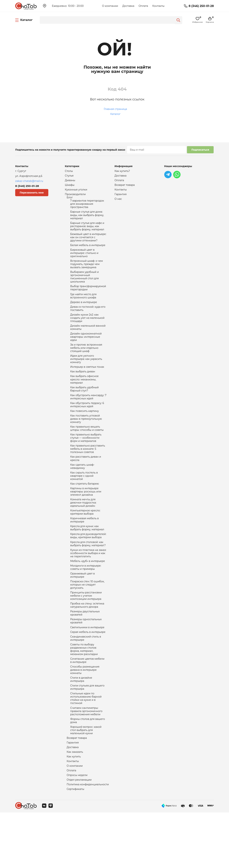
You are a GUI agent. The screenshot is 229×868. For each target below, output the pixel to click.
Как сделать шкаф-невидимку (82, 493)
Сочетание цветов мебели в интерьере (87, 705)
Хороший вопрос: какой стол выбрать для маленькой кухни (86, 781)
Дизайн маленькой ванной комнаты (88, 342)
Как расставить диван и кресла (86, 485)
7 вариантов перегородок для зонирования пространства (87, 207)
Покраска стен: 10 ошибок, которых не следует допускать (87, 622)
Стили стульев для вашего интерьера (87, 734)
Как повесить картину (85, 433)
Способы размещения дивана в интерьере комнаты (85, 715)
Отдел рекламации (79, 834)
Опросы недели (77, 829)
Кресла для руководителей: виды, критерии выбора (88, 569)
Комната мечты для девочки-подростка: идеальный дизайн (83, 533)
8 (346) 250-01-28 (201, 6)
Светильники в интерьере (87, 669)
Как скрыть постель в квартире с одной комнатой (84, 504)
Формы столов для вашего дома (88, 770)
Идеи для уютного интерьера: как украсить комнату (86, 376)
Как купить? (122, 171)
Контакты (158, 6)
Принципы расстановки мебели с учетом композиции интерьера (86, 634)
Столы (69, 171)
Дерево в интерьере (84, 314)
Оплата (143, 6)
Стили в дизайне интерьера (81, 725)
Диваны (70, 181)
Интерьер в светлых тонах (87, 385)
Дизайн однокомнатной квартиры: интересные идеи (86, 352)
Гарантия (73, 794)
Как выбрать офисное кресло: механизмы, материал (85, 398)
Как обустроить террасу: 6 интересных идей (87, 426)
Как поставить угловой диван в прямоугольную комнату (86, 441)
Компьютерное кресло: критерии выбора (85, 543)
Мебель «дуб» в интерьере (88, 596)
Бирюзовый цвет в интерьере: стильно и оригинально (84, 261)
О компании (110, 6)
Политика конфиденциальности (88, 839)
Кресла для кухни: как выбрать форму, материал (87, 560)
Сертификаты (75, 844)
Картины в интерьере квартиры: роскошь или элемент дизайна (86, 521)
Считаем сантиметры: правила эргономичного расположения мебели (86, 760)
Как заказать (75, 804)
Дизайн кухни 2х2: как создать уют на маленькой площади (87, 331)
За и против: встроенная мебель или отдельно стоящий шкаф (86, 364)
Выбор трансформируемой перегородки (88, 299)
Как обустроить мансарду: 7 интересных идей (88, 417)
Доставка (128, 6)
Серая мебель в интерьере (88, 674)
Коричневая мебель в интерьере (85, 552)
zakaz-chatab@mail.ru (29, 181)
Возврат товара (77, 789)
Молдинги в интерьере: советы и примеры (86, 603)
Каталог (115, 114)
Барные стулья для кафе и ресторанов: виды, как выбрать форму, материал (87, 231)
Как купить (74, 809)
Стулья (69, 176)
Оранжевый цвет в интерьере (83, 612)
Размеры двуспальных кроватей (85, 653)
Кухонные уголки (76, 191)
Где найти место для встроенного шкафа (83, 307)
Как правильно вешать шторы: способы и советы (87, 452)
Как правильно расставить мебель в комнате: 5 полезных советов (88, 474)
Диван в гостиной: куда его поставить (88, 321)
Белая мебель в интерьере (88, 252)
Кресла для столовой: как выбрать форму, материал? (88, 577)
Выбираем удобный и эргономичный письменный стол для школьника (85, 287)
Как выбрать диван (83, 390)
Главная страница (115, 109)
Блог (70, 200)
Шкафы (70, 186)
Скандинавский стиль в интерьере (86, 680)
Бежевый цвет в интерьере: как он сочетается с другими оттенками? (88, 243)
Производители (75, 196)
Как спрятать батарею (85, 512)
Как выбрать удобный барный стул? (85, 409)
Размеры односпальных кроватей (86, 662)
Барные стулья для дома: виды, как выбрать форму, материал (87, 219)
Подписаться (200, 150)
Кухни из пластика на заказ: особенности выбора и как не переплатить (88, 588)
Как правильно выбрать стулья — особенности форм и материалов (86, 462)
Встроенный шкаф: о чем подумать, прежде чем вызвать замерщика (87, 273)
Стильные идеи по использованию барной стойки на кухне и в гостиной (86, 746)
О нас (118, 201)
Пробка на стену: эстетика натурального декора (87, 645)
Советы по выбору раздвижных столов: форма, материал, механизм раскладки (84, 693)
